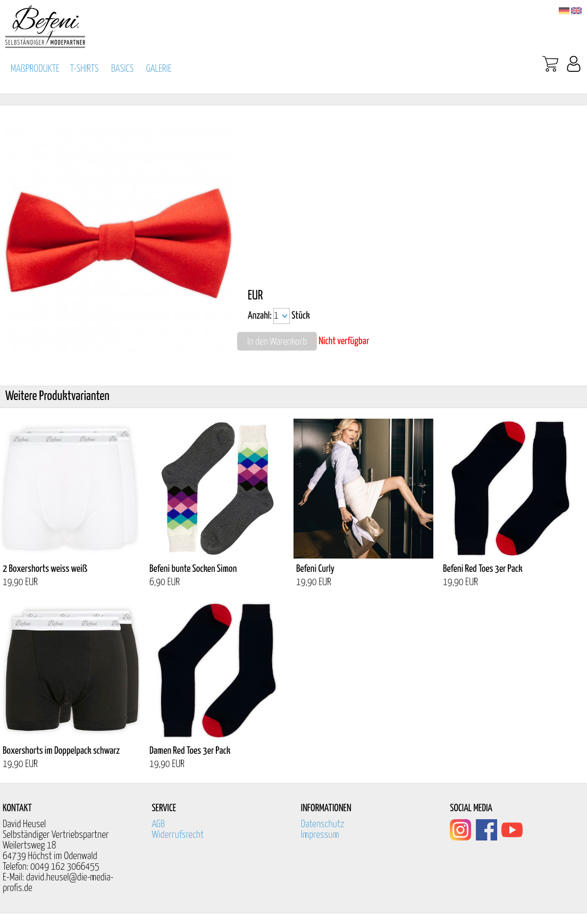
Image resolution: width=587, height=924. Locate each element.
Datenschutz (323, 824)
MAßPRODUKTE (35, 69)
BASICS (122, 69)
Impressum (320, 835)
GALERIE (159, 69)
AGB (158, 824)
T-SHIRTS (85, 69)
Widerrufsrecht (178, 835)
